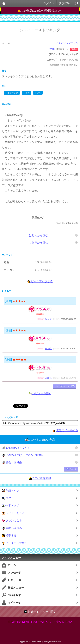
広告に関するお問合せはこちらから (29, 622)
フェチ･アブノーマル (67, 43)
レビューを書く (42, 393)
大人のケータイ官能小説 (4, 3)
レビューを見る (13, 513)
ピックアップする (40, 281)
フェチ (26, 93)
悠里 (52, 49)
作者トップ (10, 506)
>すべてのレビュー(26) (65, 386)
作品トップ (11, 491)
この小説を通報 (41, 478)
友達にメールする (65, 430)
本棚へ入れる (12, 528)
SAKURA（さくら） (16, 448)
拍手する (9, 536)
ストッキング (12, 93)
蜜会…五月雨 (12, 462)
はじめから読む (39, 235)
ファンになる (12, 521)
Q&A (69, 622)
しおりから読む (39, 242)
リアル (38, 93)
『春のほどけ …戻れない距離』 (23, 455)
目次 (6, 498)
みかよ (48, 319)
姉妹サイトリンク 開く (40, 612)
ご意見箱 (59, 622)
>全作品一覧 (71, 469)
